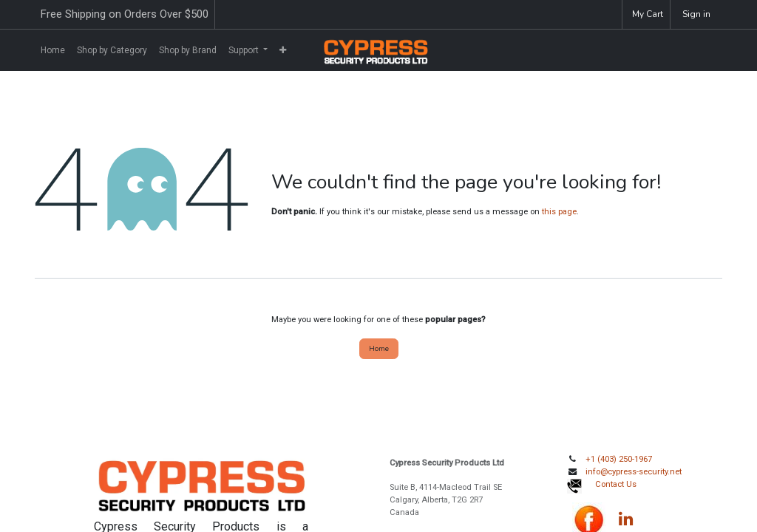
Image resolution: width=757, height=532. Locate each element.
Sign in (696, 14)
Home (379, 348)
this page (559, 212)
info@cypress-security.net (634, 472)
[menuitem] (53, 50)
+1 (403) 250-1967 (619, 459)
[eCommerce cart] (646, 14)
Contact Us (616, 484)
